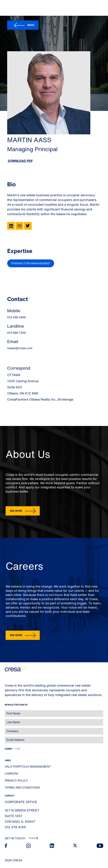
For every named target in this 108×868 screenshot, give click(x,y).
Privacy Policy (16, 781)
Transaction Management (31, 263)
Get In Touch (21, 838)
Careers (12, 774)
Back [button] (31, 25)
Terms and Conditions (22, 788)
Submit (9, 749)
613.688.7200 (17, 333)
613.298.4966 (17, 317)
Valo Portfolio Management (28, 767)
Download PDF (20, 161)
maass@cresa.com (20, 348)
